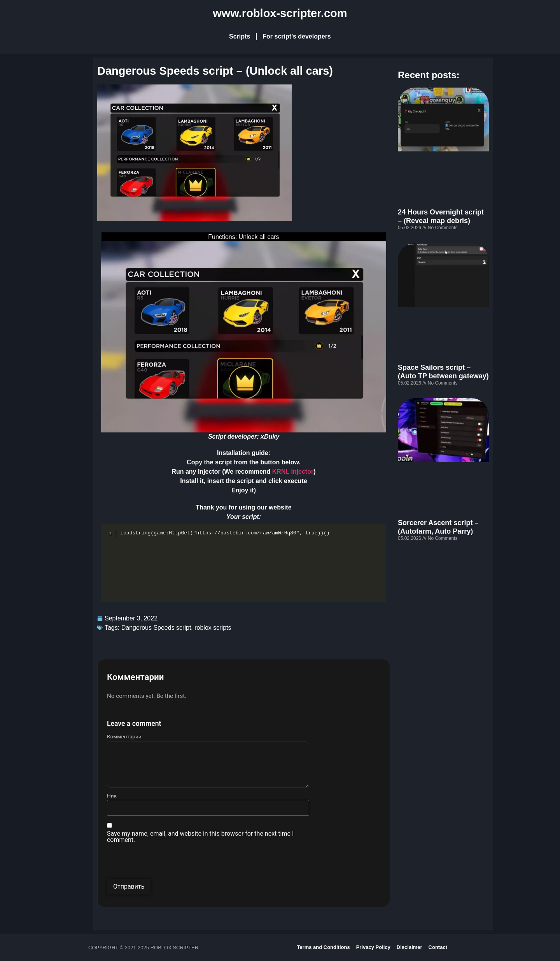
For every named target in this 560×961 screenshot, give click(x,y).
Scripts (240, 36)
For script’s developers (297, 36)
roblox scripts (213, 628)
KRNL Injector (293, 472)
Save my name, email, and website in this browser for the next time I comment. (200, 837)
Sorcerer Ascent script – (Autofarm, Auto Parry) (438, 527)
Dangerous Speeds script (156, 628)
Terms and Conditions (323, 947)
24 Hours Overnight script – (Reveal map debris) (441, 216)
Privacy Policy (373, 947)
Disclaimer (409, 947)
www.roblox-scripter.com (280, 13)
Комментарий (124, 737)
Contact (438, 947)
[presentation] (166, 864)
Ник (112, 796)
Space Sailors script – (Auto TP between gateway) (443, 372)
